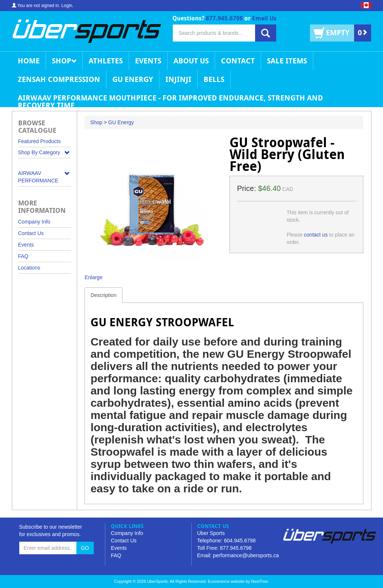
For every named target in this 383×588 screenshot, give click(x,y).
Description (103, 295)
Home (29, 61)
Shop (64, 61)
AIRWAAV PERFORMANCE (38, 177)
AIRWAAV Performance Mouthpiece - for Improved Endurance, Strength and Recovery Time (170, 100)
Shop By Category (39, 152)
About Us (191, 61)
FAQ (23, 256)
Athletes (106, 61)
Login (67, 6)
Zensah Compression (59, 79)
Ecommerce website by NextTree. (239, 581)
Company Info (34, 222)
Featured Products (39, 141)
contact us (316, 235)
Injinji (178, 79)
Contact (238, 61)
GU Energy (133, 79)
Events (148, 61)
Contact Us (31, 233)
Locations (29, 268)
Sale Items (287, 61)
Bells (214, 79)
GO (85, 548)
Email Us (264, 18)
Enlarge (93, 277)
